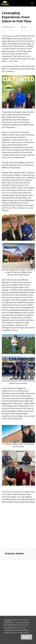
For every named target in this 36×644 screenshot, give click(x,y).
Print (13, 27)
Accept (27, 637)
